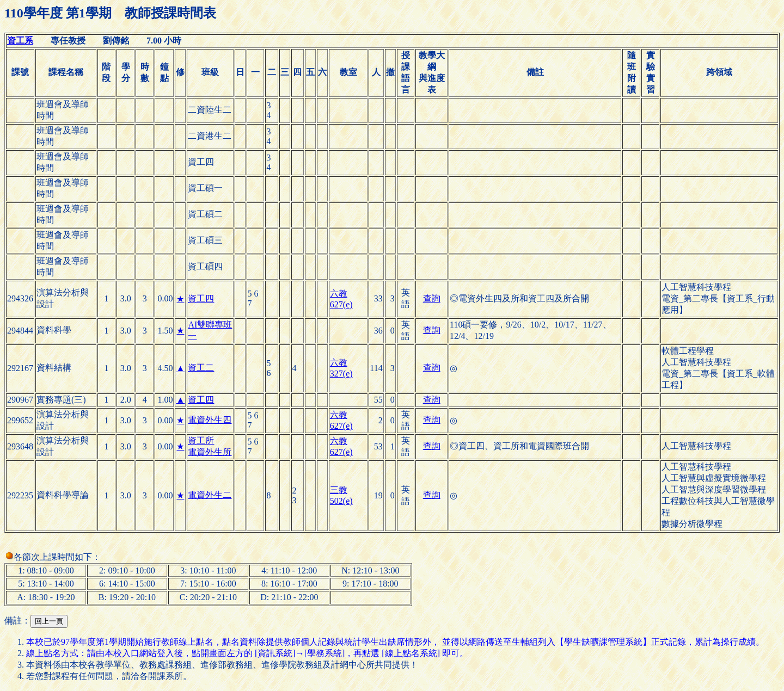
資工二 (201, 368)
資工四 (201, 298)
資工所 (201, 440)
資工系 (20, 41)
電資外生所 (210, 452)
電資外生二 (210, 495)
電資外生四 (210, 420)
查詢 (432, 298)
